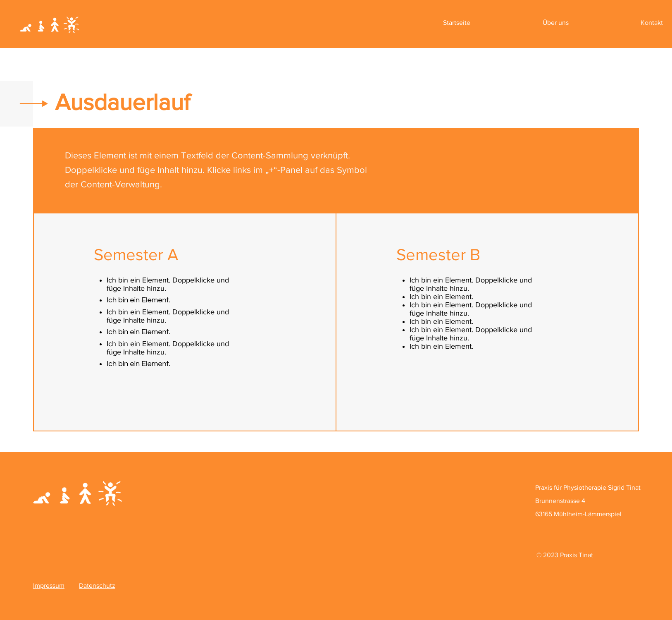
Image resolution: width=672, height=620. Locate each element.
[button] (556, 23)
